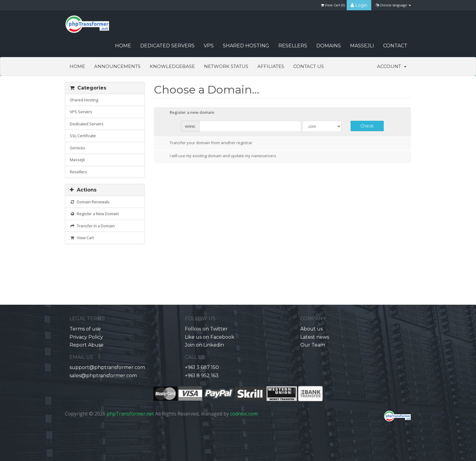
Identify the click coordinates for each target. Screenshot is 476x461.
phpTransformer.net (130, 414)
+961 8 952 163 (202, 376)
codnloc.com (244, 414)
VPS (209, 46)
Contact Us (309, 66)
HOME (123, 46)
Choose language (393, 5)
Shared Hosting (246, 46)
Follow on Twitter (206, 329)
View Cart (82, 238)
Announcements (117, 66)
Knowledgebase (172, 66)
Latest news (315, 337)
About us (311, 329)
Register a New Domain (94, 214)
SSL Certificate (83, 136)
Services (78, 148)
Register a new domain (187, 113)
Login (359, 5)
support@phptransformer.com (107, 367)
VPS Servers (81, 112)
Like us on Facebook (210, 337)
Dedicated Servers (167, 46)
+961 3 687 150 (202, 367)
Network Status (226, 66)
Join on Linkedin (204, 345)
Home (77, 66)
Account (392, 66)
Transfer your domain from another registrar (206, 143)
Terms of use (85, 329)
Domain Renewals (90, 202)
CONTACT (395, 46)
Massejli (362, 46)
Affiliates (271, 66)
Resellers (293, 46)
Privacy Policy (86, 337)
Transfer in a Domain (92, 226)
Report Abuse (87, 345)
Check (367, 126)
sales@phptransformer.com (103, 376)
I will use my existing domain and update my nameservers (218, 156)
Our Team (313, 345)
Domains (329, 46)
